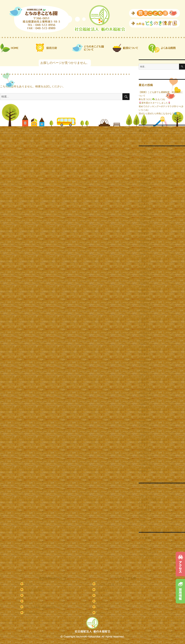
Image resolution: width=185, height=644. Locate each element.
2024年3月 (144, 251)
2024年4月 (144, 248)
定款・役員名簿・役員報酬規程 (40, 607)
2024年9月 (144, 230)
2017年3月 (144, 450)
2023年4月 (144, 290)
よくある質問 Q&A (34, 590)
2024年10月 (145, 226)
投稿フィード (145, 549)
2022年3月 (144, 336)
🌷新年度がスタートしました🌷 (155, 103)
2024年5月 (144, 244)
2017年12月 (145, 443)
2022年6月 (144, 326)
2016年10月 (145, 468)
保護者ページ (103, 607)
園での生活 (102, 590)
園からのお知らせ (105, 596)
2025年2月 (144, 212)
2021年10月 (145, 354)
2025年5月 (144, 201)
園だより (143, 517)
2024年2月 (144, 255)
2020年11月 (145, 393)
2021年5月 (144, 372)
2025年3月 (144, 208)
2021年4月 (144, 375)
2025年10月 (145, 184)
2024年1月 (144, 258)
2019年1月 (144, 436)
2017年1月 (144, 457)
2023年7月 (144, 280)
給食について (31, 596)
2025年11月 (145, 180)
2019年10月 (145, 422)
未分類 (142, 521)
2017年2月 (144, 454)
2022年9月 (144, 315)
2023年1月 (144, 301)
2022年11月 (145, 308)
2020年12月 (145, 390)
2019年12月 (145, 418)
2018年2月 (144, 439)
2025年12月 (145, 176)
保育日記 (143, 514)
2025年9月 (144, 187)
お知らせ (143, 496)
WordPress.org (146, 556)
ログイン (143, 545)
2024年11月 (145, 223)
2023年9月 (144, 272)
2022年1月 (144, 343)
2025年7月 (144, 194)
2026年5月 (144, 159)
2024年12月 (145, 219)
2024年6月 (144, 240)
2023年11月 (145, 265)
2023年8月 (144, 276)
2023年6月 (144, 283)
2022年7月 (144, 322)
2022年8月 (144, 319)
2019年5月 (144, 432)
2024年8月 (144, 233)
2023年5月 (144, 287)
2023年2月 (144, 297)
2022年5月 (144, 329)
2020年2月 (144, 411)
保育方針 (29, 584)
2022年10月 (145, 312)
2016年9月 (144, 471)
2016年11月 (145, 464)
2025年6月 (144, 198)
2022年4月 (144, 333)
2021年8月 (144, 361)
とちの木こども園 (148, 499)
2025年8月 (144, 191)
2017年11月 (145, 447)
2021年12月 (145, 347)
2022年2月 (144, 340)
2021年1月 (144, 386)
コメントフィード (148, 552)
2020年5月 (144, 407)
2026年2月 (144, 169)
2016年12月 (145, 461)
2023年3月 (144, 294)
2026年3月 (144, 166)
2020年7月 (144, 404)
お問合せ (101, 613)
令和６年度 (144, 503)
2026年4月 (144, 162)
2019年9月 (144, 425)
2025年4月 (144, 205)
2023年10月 (145, 269)
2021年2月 (144, 383)
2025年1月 (144, 216)
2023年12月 (145, 262)
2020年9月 (144, 400)
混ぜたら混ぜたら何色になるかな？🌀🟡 (159, 113)
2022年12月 (145, 304)
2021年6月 (144, 368)
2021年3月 (144, 379)
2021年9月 (144, 358)
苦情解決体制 (31, 613)
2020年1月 (144, 415)
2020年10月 (145, 397)
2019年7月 (144, 429)
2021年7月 (144, 365)
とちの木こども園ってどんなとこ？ (114, 584)
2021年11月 (145, 351)
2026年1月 (144, 173)
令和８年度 (144, 510)
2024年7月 (144, 237)
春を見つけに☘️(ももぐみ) (152, 99)
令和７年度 (144, 506)
